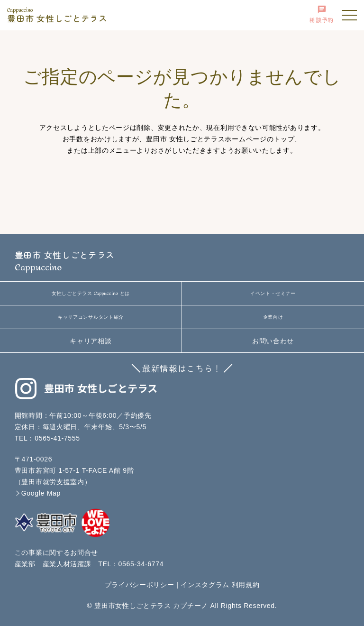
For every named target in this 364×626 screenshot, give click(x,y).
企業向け (273, 317)
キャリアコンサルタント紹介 (91, 317)
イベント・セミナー (273, 293)
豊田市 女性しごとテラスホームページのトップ (220, 139)
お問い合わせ (273, 341)
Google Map (41, 493)
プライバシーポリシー (140, 585)
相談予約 (322, 14)
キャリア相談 (91, 341)
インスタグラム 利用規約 (220, 585)
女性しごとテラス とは (91, 294)
